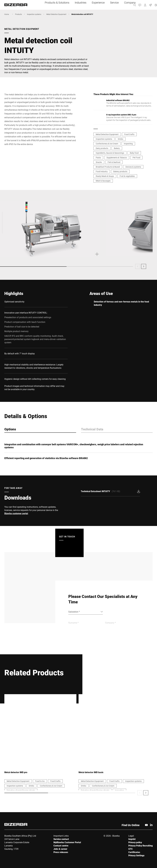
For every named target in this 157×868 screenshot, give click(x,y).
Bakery (117, 148)
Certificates (134, 852)
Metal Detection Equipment (56, 14)
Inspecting (128, 144)
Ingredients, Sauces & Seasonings (110, 153)
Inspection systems (34, 14)
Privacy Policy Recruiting (140, 846)
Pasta (98, 158)
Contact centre (61, 846)
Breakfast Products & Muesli (108, 167)
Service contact (61, 839)
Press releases (61, 852)
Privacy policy (135, 842)
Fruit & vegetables (127, 176)
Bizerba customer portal (16, 513)
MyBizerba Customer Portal (67, 842)
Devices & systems (133, 167)
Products (18, 14)
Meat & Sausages (103, 181)
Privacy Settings (136, 855)
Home (7, 14)
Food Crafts (129, 134)
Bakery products (120, 171)
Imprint (132, 839)
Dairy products (102, 148)
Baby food (134, 153)
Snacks (99, 162)
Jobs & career (60, 849)
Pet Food (136, 158)
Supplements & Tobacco (117, 158)
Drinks (121, 139)
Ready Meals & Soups (105, 176)
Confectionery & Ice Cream (107, 144)
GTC (131, 849)
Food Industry (102, 171)
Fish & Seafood (114, 162)
